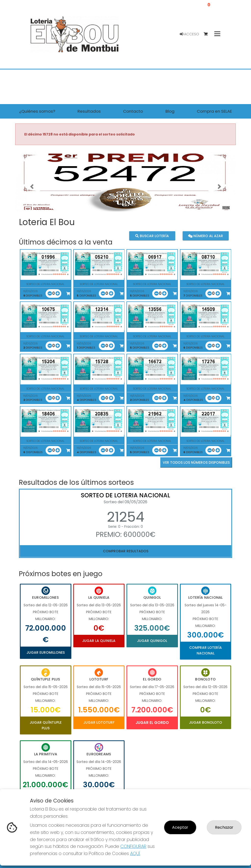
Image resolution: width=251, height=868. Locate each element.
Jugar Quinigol (152, 641)
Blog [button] (170, 111)
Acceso (189, 34)
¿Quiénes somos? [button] (37, 111)
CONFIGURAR (133, 846)
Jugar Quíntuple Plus (46, 725)
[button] (32, 186)
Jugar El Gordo (152, 723)
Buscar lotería (152, 236)
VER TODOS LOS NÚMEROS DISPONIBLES (196, 462)
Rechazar (224, 827)
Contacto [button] (133, 111)
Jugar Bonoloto (206, 722)
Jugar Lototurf (99, 722)
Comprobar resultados (126, 551)
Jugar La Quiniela (99, 641)
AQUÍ (135, 853)
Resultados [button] (89, 111)
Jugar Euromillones (46, 652)
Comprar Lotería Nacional (206, 650)
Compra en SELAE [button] (214, 111)
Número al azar (206, 236)
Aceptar (180, 827)
